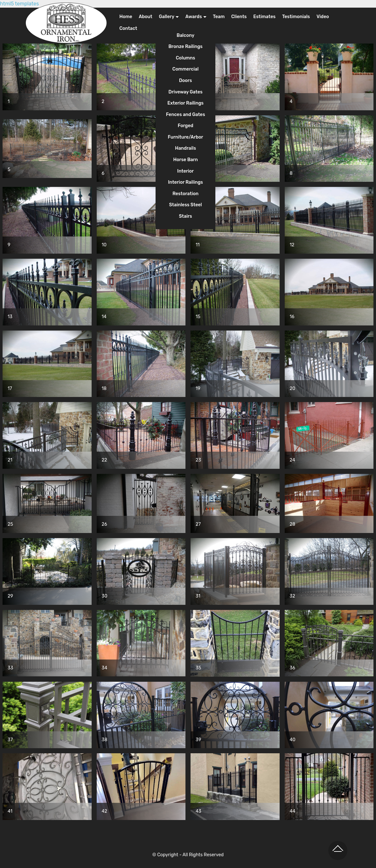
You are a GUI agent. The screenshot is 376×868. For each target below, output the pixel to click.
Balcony (185, 35)
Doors (186, 81)
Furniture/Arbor (186, 137)
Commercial (186, 69)
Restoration (185, 194)
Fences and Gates (186, 115)
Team (219, 17)
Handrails (185, 148)
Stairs (186, 216)
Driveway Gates (186, 92)
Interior (185, 171)
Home (126, 17)
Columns (186, 58)
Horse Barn (185, 160)
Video (323, 17)
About (145, 17)
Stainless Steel (186, 205)
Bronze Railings (185, 47)
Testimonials (296, 17)
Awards (194, 17)
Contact (128, 28)
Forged (186, 126)
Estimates (264, 17)
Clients (239, 17)
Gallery (166, 17)
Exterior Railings (185, 103)
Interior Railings (185, 182)
